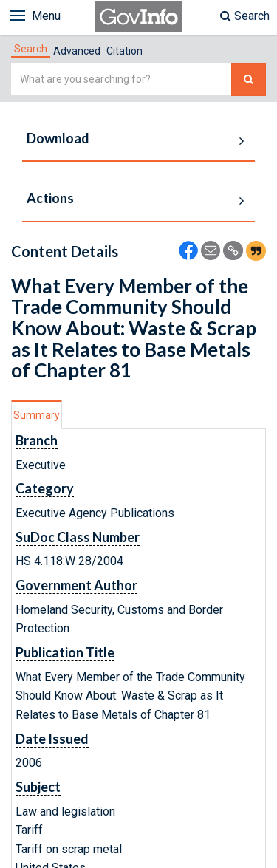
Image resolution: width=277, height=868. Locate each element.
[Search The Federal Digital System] (249, 79)
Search (245, 16)
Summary (37, 415)
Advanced (77, 51)
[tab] (31, 49)
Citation (124, 51)
